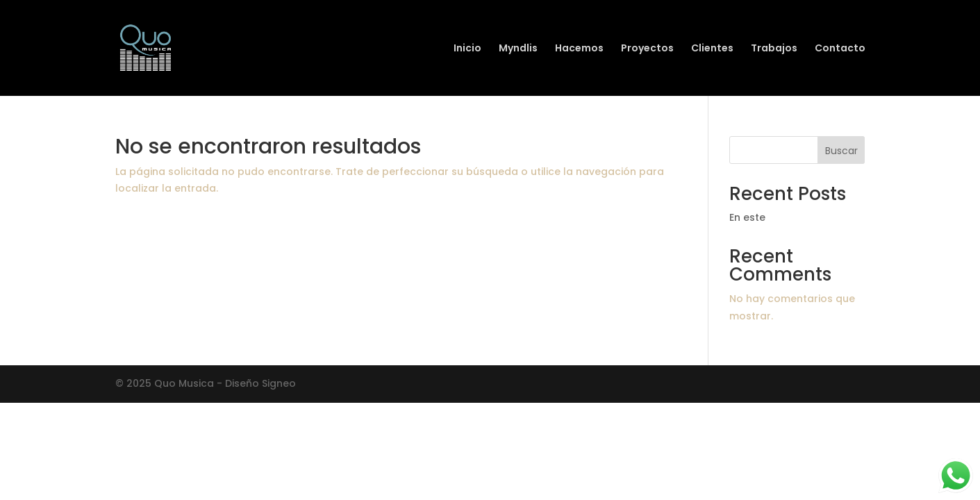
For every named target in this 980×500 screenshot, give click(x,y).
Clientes (712, 49)
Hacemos (579, 49)
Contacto (840, 49)
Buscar (841, 151)
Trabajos (774, 49)
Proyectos (647, 49)
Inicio (467, 49)
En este (747, 217)
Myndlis (518, 49)
